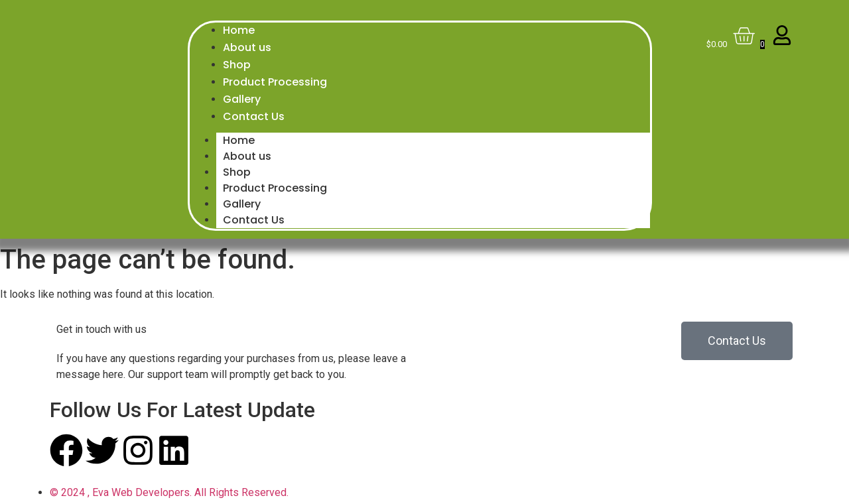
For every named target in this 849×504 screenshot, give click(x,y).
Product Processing (275, 188)
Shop (237, 172)
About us (247, 156)
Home (239, 140)
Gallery (242, 204)
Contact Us (254, 220)
